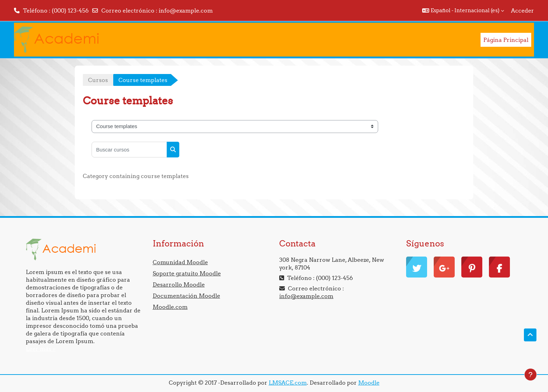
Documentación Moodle (186, 296)
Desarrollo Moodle (179, 284)
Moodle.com (170, 307)
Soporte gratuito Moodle (187, 273)
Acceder (522, 10)
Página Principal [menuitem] (506, 40)
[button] (463, 10)
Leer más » (41, 349)
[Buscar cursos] (129, 150)
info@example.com (186, 10)
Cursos (98, 80)
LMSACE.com (288, 383)
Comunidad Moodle (180, 262)
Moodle (369, 383)
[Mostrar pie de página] (531, 375)
